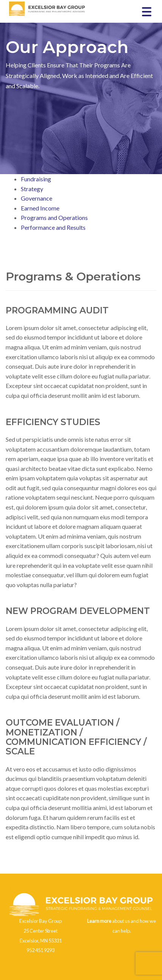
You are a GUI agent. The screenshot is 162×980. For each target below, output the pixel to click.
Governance (37, 198)
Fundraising (36, 179)
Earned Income (40, 208)
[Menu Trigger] (147, 11)
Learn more (99, 921)
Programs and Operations (54, 217)
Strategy (32, 189)
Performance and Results (53, 227)
